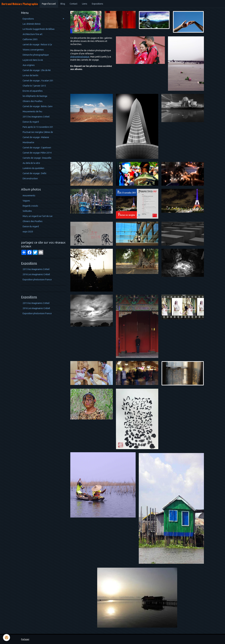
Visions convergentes (33, 50)
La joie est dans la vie (33, 60)
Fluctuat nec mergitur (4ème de (38, 132)
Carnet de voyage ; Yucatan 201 (38, 81)
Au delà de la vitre (31, 163)
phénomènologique (80, 57)
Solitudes (27, 211)
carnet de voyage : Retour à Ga (37, 45)
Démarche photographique (36, 55)
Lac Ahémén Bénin (32, 24)
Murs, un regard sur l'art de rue (38, 216)
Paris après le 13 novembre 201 (38, 127)
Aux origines (29, 65)
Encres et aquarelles (33, 91)
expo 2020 (28, 232)
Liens (85, 4)
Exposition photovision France (37, 280)
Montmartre (28, 142)
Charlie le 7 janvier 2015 (34, 86)
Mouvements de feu (32, 111)
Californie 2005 (30, 39)
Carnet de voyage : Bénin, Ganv (38, 106)
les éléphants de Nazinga (35, 96)
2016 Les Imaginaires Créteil (36, 274)
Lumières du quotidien (33, 168)
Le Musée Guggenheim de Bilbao (39, 29)
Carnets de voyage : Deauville (37, 158)
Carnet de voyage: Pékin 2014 (37, 153)
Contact (74, 4)
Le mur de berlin (30, 75)
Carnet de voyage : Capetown (37, 148)
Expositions (97, 4)
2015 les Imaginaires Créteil (36, 117)
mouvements (29, 196)
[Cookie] (7, 638)
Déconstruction (30, 178)
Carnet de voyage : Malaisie (36, 137)
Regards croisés (30, 206)
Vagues (26, 201)
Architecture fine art (32, 34)
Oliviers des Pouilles (33, 101)
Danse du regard (31, 122)
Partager (25, 639)
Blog (63, 4)
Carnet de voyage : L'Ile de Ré (37, 70)
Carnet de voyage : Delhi (34, 173)
